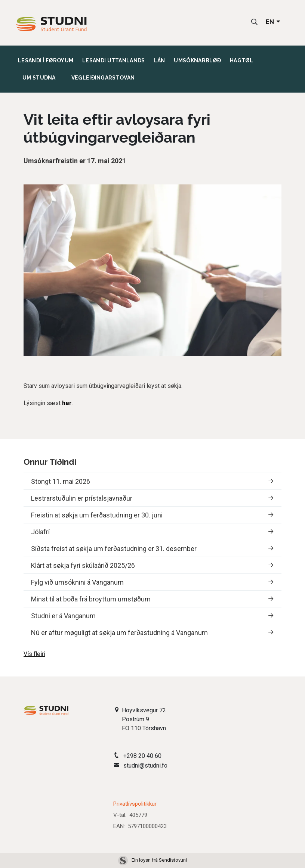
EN (274, 22)
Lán (160, 60)
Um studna (39, 77)
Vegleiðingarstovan (103, 78)
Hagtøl (241, 60)
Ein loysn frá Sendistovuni (152, 860)
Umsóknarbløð (197, 60)
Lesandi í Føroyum (46, 60)
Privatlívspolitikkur (135, 804)
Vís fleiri (34, 654)
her (67, 403)
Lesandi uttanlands (113, 60)
